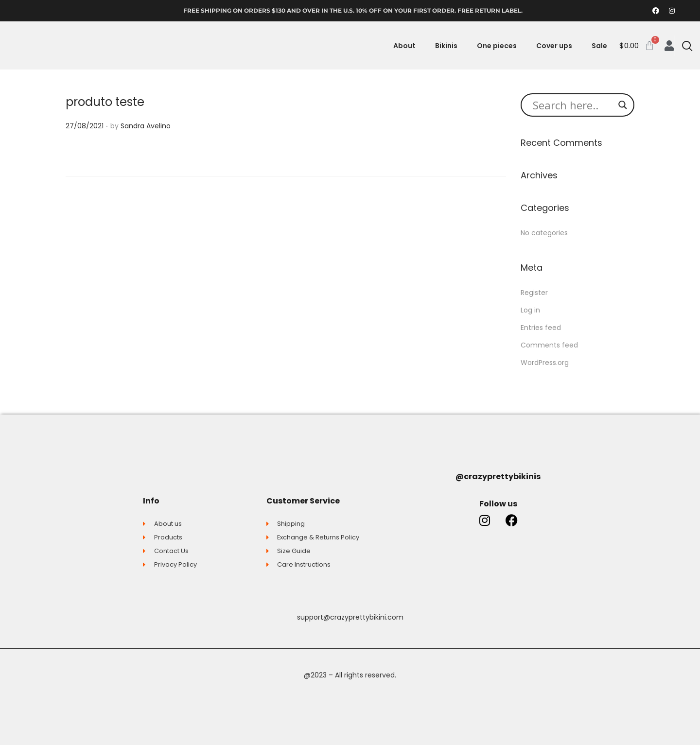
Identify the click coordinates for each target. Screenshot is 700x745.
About (404, 46)
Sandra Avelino (146, 126)
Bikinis (446, 46)
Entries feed (541, 328)
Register (534, 293)
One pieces (497, 46)
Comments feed (549, 345)
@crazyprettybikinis (498, 476)
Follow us (498, 504)
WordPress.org (545, 363)
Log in (530, 310)
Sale (599, 46)
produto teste (105, 102)
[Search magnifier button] (623, 105)
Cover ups (554, 46)
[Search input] (573, 105)
